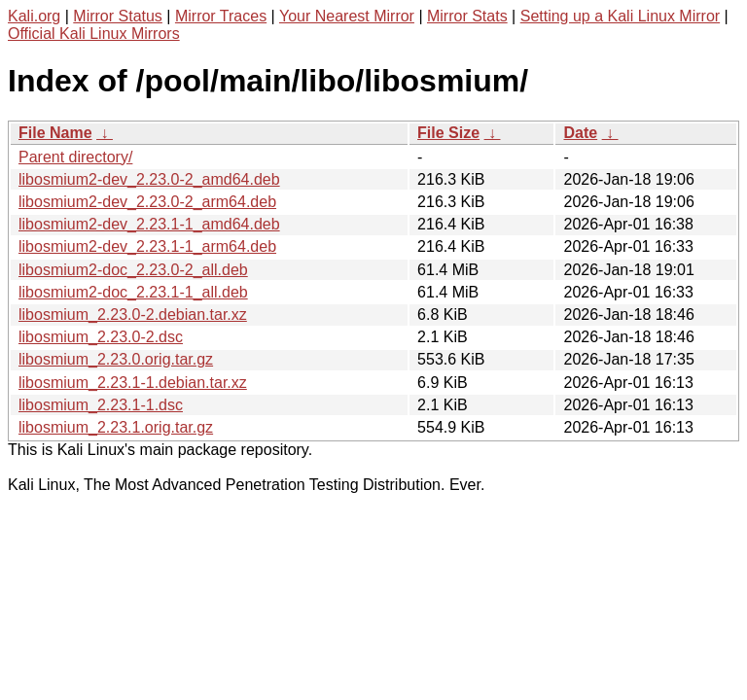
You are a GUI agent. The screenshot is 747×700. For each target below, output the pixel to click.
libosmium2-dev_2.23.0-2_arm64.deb (147, 202)
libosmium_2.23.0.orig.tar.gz (116, 359)
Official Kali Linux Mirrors (94, 34)
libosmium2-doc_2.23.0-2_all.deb (133, 270)
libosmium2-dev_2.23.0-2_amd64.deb (149, 179)
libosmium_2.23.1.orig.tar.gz (116, 427)
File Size (448, 133)
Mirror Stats (467, 16)
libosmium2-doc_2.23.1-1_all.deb (133, 292)
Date (580, 133)
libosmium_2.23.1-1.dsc (101, 405)
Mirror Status (118, 16)
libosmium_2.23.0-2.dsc (101, 337)
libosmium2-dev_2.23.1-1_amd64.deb (149, 224)
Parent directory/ (75, 157)
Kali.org (34, 16)
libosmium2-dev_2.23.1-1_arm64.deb (147, 246)
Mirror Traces (221, 16)
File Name (55, 133)
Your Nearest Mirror (347, 16)
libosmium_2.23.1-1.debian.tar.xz (133, 383)
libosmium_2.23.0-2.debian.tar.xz (133, 315)
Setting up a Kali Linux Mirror (620, 16)
